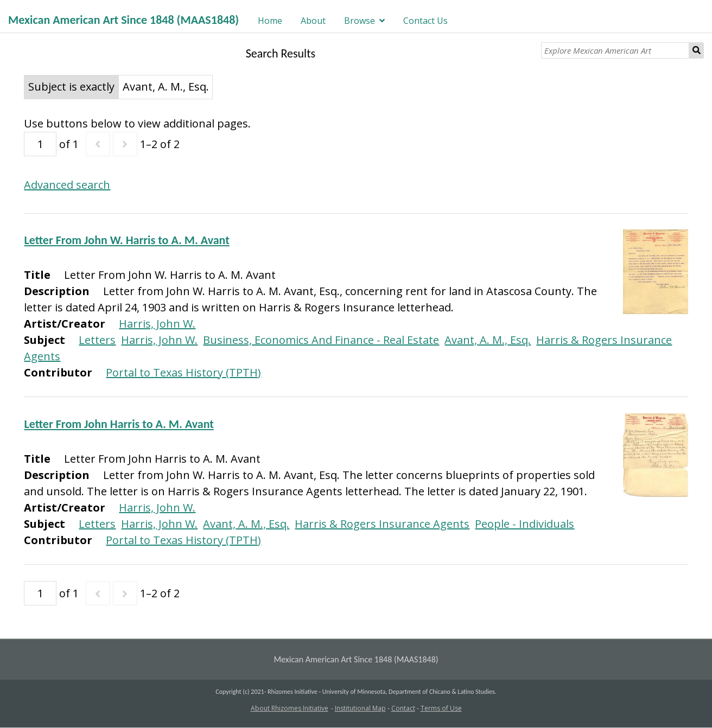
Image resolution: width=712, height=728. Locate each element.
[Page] (40, 144)
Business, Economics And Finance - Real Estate (321, 340)
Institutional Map (360, 708)
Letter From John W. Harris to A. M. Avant (126, 240)
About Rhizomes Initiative (290, 708)
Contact (403, 708)
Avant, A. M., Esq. (488, 340)
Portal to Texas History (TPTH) (183, 372)
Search (697, 50)
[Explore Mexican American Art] (615, 50)
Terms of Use (441, 708)
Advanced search (67, 185)
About (313, 21)
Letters (97, 340)
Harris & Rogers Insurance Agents (382, 524)
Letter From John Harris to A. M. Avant (119, 424)
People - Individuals (525, 524)
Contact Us (425, 21)
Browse (360, 21)
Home (270, 21)
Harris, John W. (157, 324)
